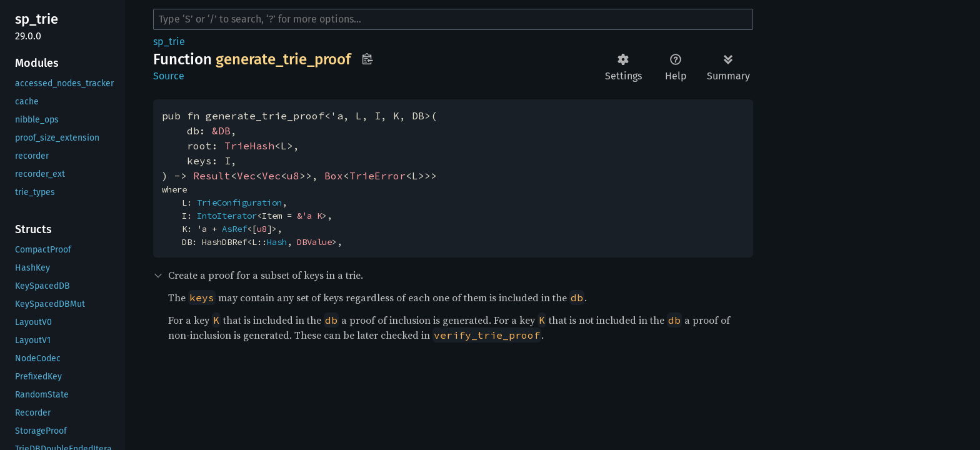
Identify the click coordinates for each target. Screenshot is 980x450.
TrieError (377, 176)
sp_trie (169, 42)
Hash (277, 242)
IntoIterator (227, 216)
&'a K (309, 216)
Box (334, 176)
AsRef (234, 229)
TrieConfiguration (239, 202)
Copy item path (367, 59)
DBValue (314, 242)
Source (169, 76)
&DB (221, 131)
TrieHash (249, 146)
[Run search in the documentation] (453, 19)
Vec (246, 176)
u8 (293, 176)
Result (212, 176)
